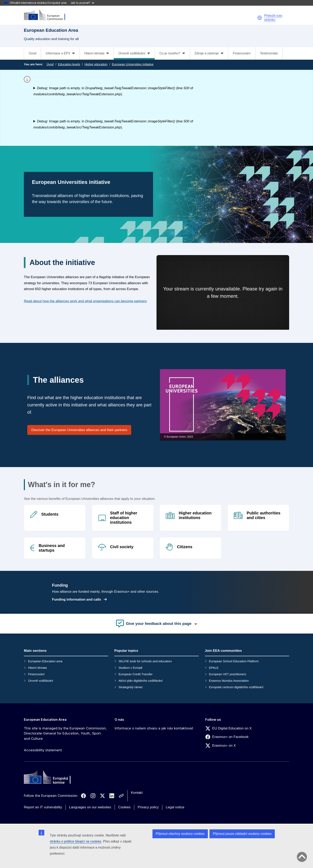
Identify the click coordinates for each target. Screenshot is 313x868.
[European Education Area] (47, 15)
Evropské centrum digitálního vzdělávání (236, 687)
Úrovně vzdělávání (41, 681)
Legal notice (175, 807)
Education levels (69, 64)
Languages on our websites (90, 807)
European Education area (45, 661)
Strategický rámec (131, 687)
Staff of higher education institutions (124, 518)
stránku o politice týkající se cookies (76, 841)
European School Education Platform (234, 661)
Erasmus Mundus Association (229, 681)
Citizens (185, 547)
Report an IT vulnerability (43, 807)
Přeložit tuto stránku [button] (273, 18)
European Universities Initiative (133, 64)
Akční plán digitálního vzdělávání (141, 681)
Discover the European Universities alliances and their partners (79, 430)
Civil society (122, 547)
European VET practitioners (227, 674)
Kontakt (137, 793)
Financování (242, 53)
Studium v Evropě (130, 668)
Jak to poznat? (82, 3)
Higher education (96, 64)
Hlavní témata (38, 668)
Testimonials (269, 53)
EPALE (214, 668)
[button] (260, 18)
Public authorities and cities (264, 515)
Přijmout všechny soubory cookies (180, 834)
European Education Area (45, 720)
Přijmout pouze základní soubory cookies (242, 834)
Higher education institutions (195, 515)
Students (50, 514)
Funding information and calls (79, 600)
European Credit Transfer (135, 674)
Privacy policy (148, 807)
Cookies (124, 807)
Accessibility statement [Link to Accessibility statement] (43, 750)
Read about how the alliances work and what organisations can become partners (85, 301)
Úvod (32, 53)
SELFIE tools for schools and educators (145, 661)
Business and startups (52, 548)
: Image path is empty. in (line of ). (113, 91)
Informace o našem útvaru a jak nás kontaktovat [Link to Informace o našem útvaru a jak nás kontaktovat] (154, 728)
